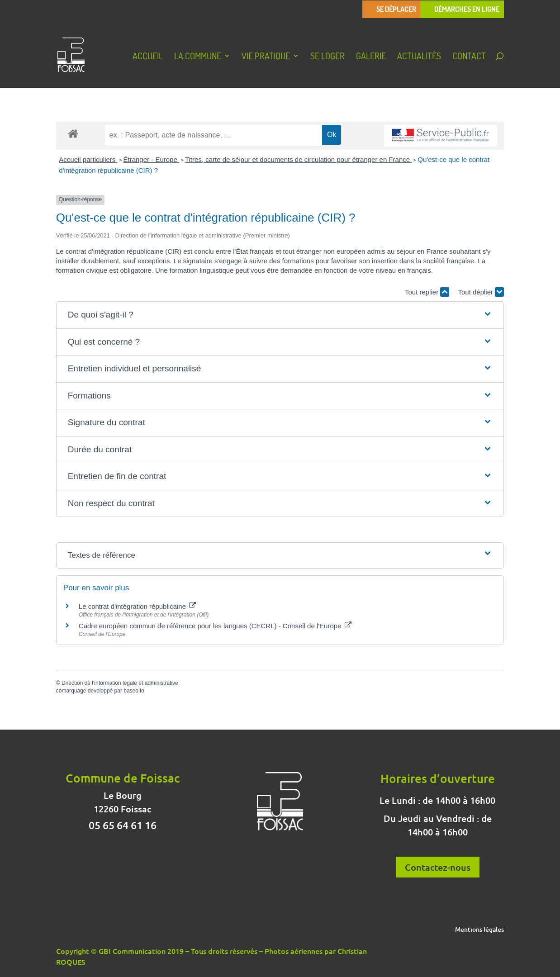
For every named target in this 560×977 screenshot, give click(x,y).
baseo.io (134, 691)
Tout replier (427, 292)
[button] (280, 315)
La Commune (198, 57)
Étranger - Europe (151, 159)
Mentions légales (479, 930)
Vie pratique (266, 57)
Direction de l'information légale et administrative (120, 683)
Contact (469, 57)
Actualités (419, 57)
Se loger (327, 57)
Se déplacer (396, 9)
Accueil (148, 57)
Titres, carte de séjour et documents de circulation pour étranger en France (298, 159)
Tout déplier (481, 292)
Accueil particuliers (88, 159)
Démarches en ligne (467, 9)
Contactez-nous (438, 867)
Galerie (371, 57)
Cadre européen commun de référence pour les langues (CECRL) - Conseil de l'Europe (215, 626)
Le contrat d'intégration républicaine (137, 606)
